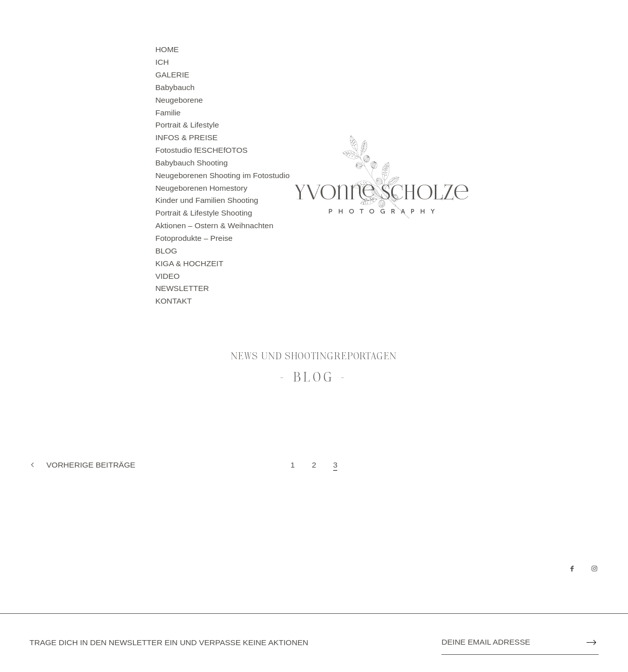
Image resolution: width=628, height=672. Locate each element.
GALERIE (172, 75)
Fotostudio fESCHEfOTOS (201, 150)
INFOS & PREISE (186, 137)
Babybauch (175, 87)
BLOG (166, 251)
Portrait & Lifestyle (187, 125)
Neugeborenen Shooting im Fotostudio (222, 175)
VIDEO (167, 276)
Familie (168, 113)
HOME (167, 49)
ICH (162, 62)
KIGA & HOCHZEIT (189, 263)
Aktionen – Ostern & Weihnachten (214, 225)
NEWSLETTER (182, 288)
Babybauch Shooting (191, 163)
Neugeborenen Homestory (201, 188)
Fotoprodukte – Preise (194, 238)
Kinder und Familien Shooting (207, 200)
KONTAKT (173, 301)
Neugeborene (179, 100)
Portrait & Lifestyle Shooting (204, 213)
